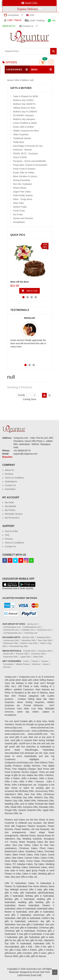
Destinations (11, 482)
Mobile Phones (23, 664)
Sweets (45, 661)
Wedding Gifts (43, 637)
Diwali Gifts (8, 654)
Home (10, 80)
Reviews (9, 474)
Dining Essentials (21, 180)
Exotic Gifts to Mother (24, 127)
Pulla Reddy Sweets (23, 195)
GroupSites (11, 15)
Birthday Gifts (28, 637)
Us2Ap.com (32, 624)
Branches (7, 457)
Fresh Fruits (19, 211)
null (32, 80)
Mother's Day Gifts (29, 643)
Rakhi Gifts (38, 657)
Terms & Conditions (14, 478)
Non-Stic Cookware (23, 184)
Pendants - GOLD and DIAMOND (29, 161)
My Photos (10, 510)
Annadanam (19, 222)
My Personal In (12, 518)
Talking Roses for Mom (24, 108)
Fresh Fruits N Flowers (24, 169)
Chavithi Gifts (29, 651)
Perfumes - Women (22, 150)
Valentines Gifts (28, 640)
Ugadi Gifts (25, 657)
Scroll (55, 972)
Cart (42, 62)
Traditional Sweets (22, 138)
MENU (34, 70)
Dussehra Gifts (45, 651)
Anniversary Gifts (11, 640)
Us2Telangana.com (12, 627)
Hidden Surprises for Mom (26, 131)
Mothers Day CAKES (23, 100)
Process (9, 539)
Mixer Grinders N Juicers (25, 176)
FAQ (7, 535)
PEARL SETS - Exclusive (25, 154)
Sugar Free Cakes (22, 192)
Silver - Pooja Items (23, 199)
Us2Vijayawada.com (12, 633)
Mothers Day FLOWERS (25, 112)
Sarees (46, 664)
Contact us (26, 26)
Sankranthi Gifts (10, 657)
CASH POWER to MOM (25, 123)
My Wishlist (10, 506)
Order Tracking (35, 20)
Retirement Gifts (11, 643)
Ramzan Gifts (22, 654)
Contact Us (10, 485)
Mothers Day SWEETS (24, 104)
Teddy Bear (19, 142)
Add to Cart (32, 291)
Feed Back (10, 489)
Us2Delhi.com (28, 630)
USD (30, 15)
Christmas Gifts (38, 654)
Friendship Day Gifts (18, 646)
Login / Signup (13, 20)
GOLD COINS (20, 157)
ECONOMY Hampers (24, 115)
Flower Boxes (20, 188)
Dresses (7, 667)
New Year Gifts (45, 640)
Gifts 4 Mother (21, 80)
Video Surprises (21, 134)
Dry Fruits (18, 214)
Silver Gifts (18, 203)
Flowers (35, 661)
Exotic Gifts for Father (24, 173)
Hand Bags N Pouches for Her (28, 146)
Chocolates (8, 664)
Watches (36, 664)
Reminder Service (14, 514)
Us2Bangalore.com (32, 627)
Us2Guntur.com (44, 630)
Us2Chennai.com (11, 630)
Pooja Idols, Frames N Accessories (30, 165)
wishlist (51, 62)
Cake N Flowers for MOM (25, 96)
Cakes (26, 661)
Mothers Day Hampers (24, 119)
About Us (9, 470)
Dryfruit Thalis (20, 207)
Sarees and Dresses (23, 218)
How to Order (11, 531)
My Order (9, 502)
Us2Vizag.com (31, 633)
